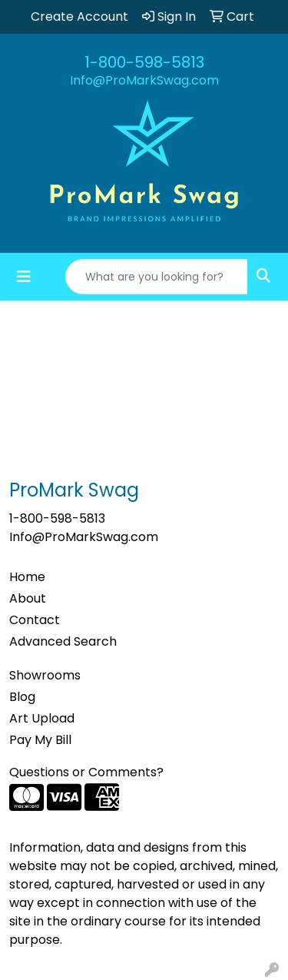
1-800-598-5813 (144, 62)
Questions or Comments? (86, 772)
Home (27, 577)
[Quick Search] (157, 277)
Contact (35, 620)
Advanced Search (63, 641)
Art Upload (42, 718)
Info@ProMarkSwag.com (144, 80)
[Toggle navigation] (24, 277)
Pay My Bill (40, 740)
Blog (22, 697)
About (28, 598)
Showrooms (45, 675)
